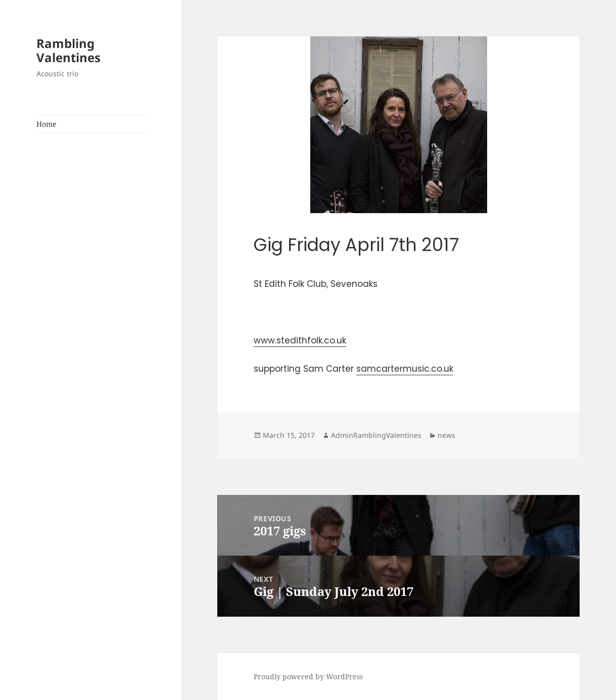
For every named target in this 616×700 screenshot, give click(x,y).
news (446, 435)
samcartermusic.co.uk (405, 369)
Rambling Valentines (68, 50)
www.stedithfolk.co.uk (300, 340)
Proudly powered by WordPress (308, 677)
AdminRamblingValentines (376, 435)
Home (46, 124)
